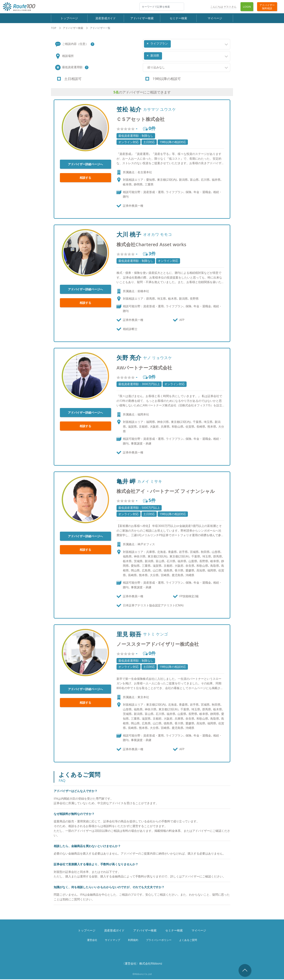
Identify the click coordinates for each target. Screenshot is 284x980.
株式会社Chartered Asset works (151, 245)
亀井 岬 (126, 482)
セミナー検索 (178, 18)
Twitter (202, 7)
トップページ (69, 18)
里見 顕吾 (129, 635)
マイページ (215, 18)
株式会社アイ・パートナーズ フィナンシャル (166, 492)
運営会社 (92, 940)
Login (247, 7)
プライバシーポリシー (159, 940)
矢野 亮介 (129, 358)
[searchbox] (173, 43)
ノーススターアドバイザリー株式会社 (158, 645)
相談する (85, 178)
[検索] (162, 7)
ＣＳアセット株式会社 (141, 120)
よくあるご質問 (188, 940)
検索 (184, 7)
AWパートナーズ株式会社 (144, 368)
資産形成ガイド (106, 18)
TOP (54, 29)
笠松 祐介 (129, 110)
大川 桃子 (129, 235)
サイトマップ (113, 940)
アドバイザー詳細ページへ (85, 165)
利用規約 (133, 940)
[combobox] (187, 45)
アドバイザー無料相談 (267, 7)
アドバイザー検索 (142, 18)
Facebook (192, 7)
